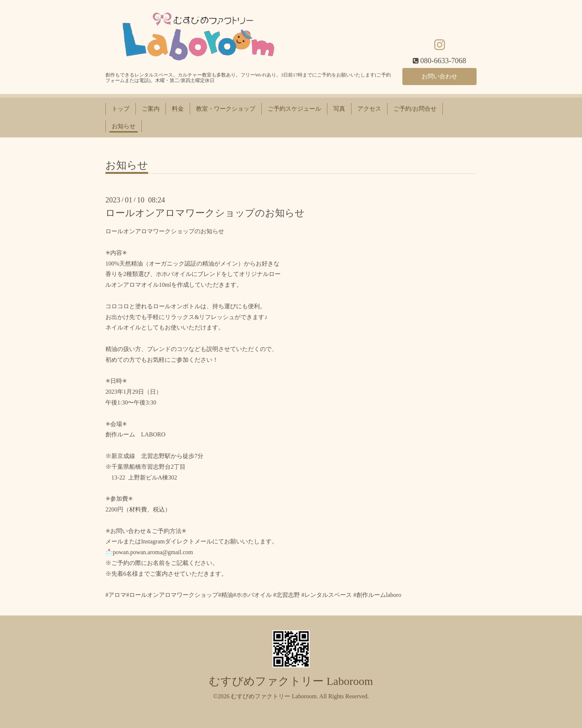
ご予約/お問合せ (415, 109)
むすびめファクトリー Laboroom (291, 681)
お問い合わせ (439, 76)
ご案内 (151, 109)
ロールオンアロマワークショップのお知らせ (205, 213)
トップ (121, 109)
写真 (339, 109)
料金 (178, 109)
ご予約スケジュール (294, 109)
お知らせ (124, 126)
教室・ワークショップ (226, 109)
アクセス (369, 109)
